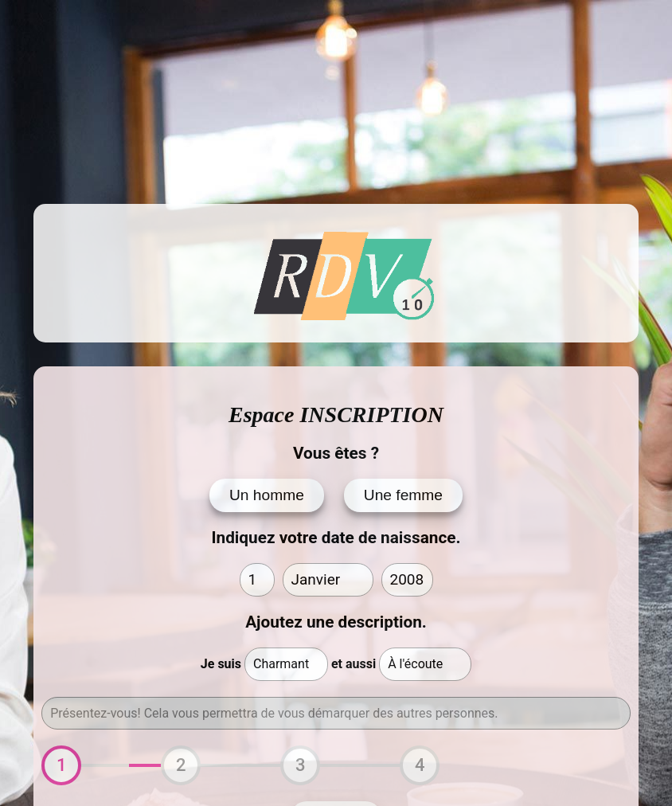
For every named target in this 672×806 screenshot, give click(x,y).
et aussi (354, 664)
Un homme (267, 495)
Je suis (221, 664)
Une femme (403, 495)
